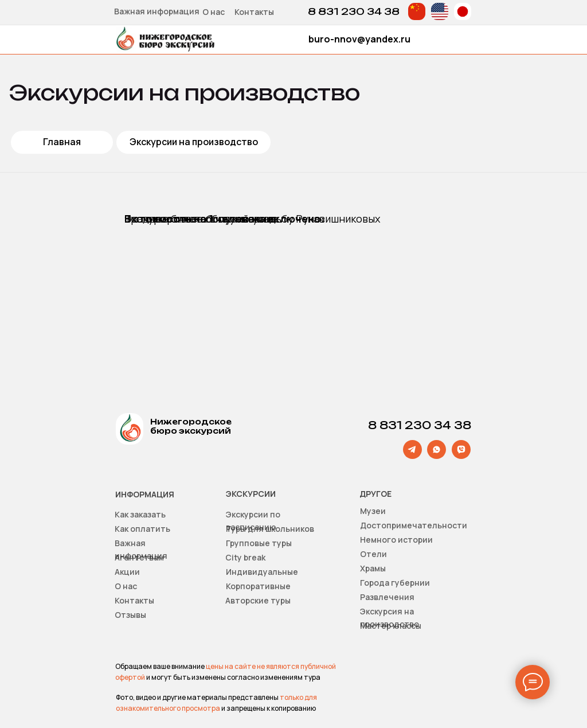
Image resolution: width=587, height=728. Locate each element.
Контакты (254, 12)
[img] (417, 11)
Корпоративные (258, 586)
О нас (214, 12)
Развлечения (387, 597)
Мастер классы (391, 626)
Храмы (373, 568)
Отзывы (130, 615)
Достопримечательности (414, 525)
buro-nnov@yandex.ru (359, 39)
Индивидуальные (262, 572)
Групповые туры (259, 543)
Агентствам (139, 557)
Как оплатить (142, 529)
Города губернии (395, 583)
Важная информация (157, 11)
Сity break (245, 557)
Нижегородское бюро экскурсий (191, 426)
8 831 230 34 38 (354, 11)
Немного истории (396, 540)
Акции (127, 572)
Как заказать (140, 514)
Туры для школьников (270, 529)
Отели (373, 554)
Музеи (373, 511)
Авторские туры (258, 600)
